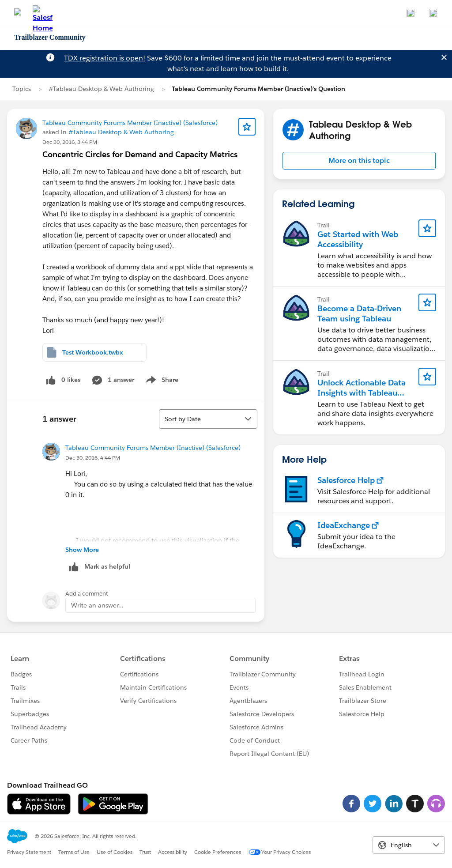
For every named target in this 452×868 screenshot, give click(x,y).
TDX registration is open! (105, 58)
